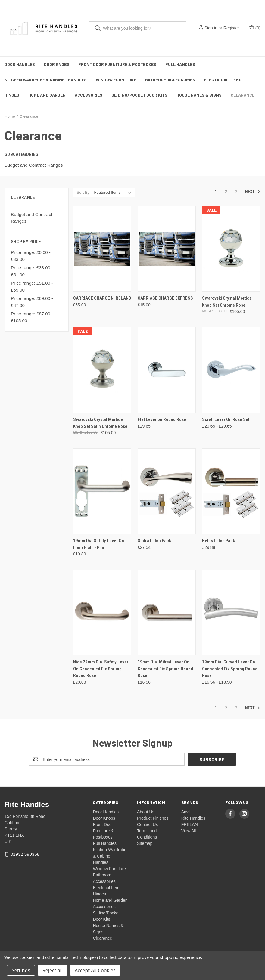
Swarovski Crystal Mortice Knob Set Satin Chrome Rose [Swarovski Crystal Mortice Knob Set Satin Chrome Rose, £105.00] (100, 423)
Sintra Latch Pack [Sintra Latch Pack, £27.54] (154, 541)
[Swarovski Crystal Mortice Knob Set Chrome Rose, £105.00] (231, 249)
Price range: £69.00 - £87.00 (32, 302)
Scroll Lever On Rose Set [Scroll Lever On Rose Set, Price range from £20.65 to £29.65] (226, 419)
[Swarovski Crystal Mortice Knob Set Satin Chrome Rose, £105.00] (102, 370)
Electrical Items (223, 80)
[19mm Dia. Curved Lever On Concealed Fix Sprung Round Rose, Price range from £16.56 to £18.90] (231, 612)
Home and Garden (47, 95)
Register (231, 28)
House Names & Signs (199, 95)
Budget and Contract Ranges (32, 218)
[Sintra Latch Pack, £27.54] (167, 491)
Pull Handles (180, 64)
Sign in (211, 28)
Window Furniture (116, 80)
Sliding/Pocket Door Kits (139, 95)
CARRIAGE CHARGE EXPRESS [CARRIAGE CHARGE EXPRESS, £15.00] (165, 298)
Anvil (186, 812)
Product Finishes (153, 818)
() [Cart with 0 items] (255, 28)
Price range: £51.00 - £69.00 (32, 286)
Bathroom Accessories (170, 80)
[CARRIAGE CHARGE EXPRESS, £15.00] (167, 249)
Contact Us (147, 824)
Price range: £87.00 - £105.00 (32, 317)
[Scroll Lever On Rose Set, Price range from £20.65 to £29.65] (231, 370)
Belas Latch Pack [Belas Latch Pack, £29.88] (218, 541)
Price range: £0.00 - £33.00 (31, 256)
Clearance (243, 95)
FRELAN (190, 824)
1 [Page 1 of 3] (216, 192)
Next (253, 192)
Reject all (53, 970)
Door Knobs (57, 64)
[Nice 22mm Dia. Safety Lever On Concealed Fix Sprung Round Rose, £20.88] (102, 612)
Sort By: (83, 192)
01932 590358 (25, 854)
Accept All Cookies (95, 970)
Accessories (89, 95)
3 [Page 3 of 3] (236, 192)
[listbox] (114, 193)
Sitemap (145, 843)
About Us (146, 812)
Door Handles (20, 64)
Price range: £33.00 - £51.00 (32, 271)
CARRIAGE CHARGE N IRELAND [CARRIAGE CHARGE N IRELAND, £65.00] (102, 298)
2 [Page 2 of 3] (226, 192)
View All (189, 831)
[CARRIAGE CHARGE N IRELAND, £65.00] (102, 249)
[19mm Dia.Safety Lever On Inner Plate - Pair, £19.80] (102, 491)
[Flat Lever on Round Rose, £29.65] (167, 370)
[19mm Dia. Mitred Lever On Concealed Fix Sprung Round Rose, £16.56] (167, 612)
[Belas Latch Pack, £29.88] (231, 491)
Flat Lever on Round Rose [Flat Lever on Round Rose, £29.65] (162, 419)
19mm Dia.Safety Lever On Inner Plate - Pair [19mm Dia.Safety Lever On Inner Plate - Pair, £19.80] (99, 544)
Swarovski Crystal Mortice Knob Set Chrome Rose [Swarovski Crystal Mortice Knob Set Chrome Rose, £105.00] (227, 302)
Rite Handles (193, 818)
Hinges (12, 95)
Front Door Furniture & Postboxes (117, 64)
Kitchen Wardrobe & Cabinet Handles (46, 80)
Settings (21, 970)
